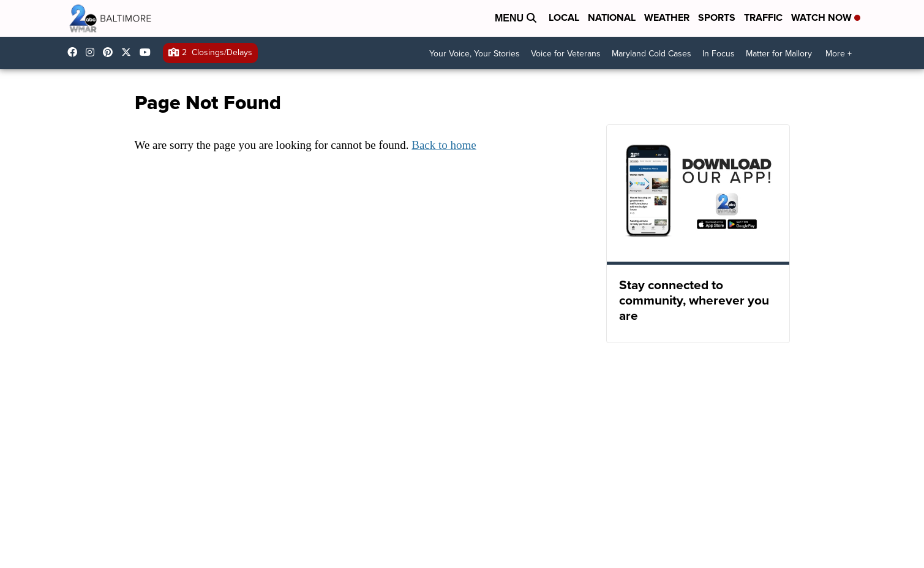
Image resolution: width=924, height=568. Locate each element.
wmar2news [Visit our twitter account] (129, 52)
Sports (717, 17)
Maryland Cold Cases (652, 54)
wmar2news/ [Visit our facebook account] (75, 52)
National (612, 17)
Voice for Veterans (566, 54)
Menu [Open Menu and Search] (516, 18)
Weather (667, 17)
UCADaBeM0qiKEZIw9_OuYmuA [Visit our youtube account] (148, 52)
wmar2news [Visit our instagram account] (93, 52)
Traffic (763, 17)
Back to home (444, 145)
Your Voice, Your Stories (475, 54)
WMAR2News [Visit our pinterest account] (111, 52)
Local (564, 17)
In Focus (719, 54)
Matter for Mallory (779, 54)
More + (839, 54)
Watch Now (826, 17)
